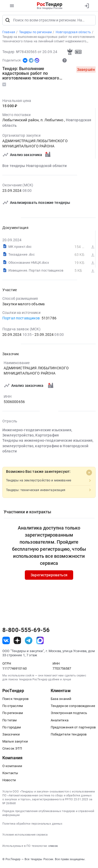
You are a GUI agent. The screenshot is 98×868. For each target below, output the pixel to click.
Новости (9, 781)
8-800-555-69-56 (26, 631)
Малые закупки (15, 743)
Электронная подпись (69, 714)
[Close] (89, 474)
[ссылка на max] (40, 642)
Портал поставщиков (21, 319)
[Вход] (87, 6)
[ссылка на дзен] (17, 642)
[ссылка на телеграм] (29, 642)
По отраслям (13, 707)
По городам (12, 729)
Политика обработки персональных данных (32, 825)
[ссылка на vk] (6, 642)
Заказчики (11, 736)
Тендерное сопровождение (73, 707)
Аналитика (60, 721)
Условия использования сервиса (25, 836)
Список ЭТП (12, 750)
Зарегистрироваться (49, 576)
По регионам (13, 714)
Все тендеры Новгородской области (35, 167)
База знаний (61, 700)
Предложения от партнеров (73, 729)
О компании (12, 767)
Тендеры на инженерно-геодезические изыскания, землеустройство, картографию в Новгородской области (48, 447)
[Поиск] (8, 21)
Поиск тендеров (15, 700)
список (53, 847)
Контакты (10, 774)
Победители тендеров (69, 736)
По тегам (10, 721)
